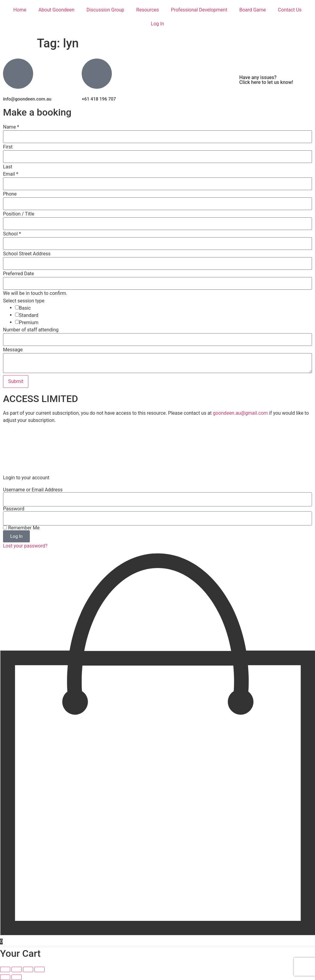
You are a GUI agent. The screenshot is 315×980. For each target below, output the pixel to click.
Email (11, 174)
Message (13, 350)
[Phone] (157, 204)
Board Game (253, 10)
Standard (29, 315)
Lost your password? (25, 546)
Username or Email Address (33, 490)
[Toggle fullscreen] (17, 969)
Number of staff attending (31, 330)
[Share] (28, 969)
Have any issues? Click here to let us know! (266, 80)
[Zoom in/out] (5, 969)
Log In (158, 24)
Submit (16, 381)
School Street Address (27, 254)
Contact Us (290, 10)
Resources (148, 10)
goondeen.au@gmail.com (240, 413)
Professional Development (199, 10)
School (12, 234)
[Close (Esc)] (39, 969)
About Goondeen (56, 10)
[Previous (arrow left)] (5, 977)
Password (14, 509)
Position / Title (19, 214)
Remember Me (21, 528)
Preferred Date (19, 274)
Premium (29, 323)
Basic (25, 308)
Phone (10, 194)
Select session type (24, 301)
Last (8, 167)
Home (20, 10)
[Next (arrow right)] (17, 977)
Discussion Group (105, 10)
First (8, 147)
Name (11, 127)
